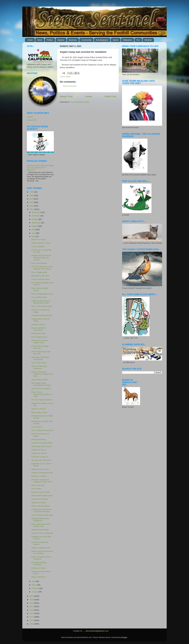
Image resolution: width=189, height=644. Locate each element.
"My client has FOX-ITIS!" (41, 460)
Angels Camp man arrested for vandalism (42, 552)
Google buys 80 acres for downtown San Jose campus (41, 258)
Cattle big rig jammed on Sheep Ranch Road (41, 302)
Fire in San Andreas (39, 263)
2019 (32, 600)
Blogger (124, 637)
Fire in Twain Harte (39, 363)
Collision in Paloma (39, 476)
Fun (138, 40)
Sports (116, 40)
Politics (50, 40)
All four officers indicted (40, 506)
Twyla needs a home (40, 380)
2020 (32, 596)
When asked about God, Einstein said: (41, 525)
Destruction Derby (38, 333)
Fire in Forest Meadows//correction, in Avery (42, 394)
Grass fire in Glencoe (40, 499)
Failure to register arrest (41, 548)
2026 (32, 192)
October (35, 219)
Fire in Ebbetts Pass (39, 337)
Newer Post (66, 96)
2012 (32, 624)
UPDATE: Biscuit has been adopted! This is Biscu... (42, 268)
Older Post (110, 96)
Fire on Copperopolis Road (42, 294)
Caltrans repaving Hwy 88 (42, 315)
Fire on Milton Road (39, 297)
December (36, 212)
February (36, 588)
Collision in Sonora (39, 503)
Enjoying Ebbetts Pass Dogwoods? (40, 520)
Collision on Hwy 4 (39, 450)
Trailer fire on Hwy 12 (40, 457)
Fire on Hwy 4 (37, 427)
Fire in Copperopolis (39, 272)
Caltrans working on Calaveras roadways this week (42, 374)
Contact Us (78, 631)
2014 (32, 617)
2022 (32, 206)
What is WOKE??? (39, 577)
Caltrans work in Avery (40, 469)
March (34, 585)
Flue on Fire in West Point (42, 306)
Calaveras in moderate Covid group (40, 358)
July (34, 230)
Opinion (61, 40)
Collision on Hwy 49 (39, 453)
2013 (32, 620)
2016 (32, 610)
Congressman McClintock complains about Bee (41, 510)
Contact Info (32, 120)
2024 (32, 199)
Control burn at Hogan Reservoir (40, 347)
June (34, 233)
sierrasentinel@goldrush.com (97, 631)
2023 (32, 202)
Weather (148, 40)
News (40, 40)
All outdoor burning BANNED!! (39, 563)
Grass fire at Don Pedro (41, 492)
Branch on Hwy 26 (39, 409)
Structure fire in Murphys (41, 389)
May (34, 237)
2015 (32, 613)
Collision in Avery (38, 324)
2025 (32, 195)
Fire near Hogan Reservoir (42, 400)
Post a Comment (70, 86)
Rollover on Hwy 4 (39, 240)
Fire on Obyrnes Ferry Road (42, 430)
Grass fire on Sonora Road (42, 443)
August (35, 226)
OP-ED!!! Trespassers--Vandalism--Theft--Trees (42, 481)
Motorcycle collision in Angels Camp (40, 341)
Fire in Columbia (38, 247)
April (34, 581)
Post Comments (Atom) (80, 102)
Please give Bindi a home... (42, 446)
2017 (32, 606)
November (36, 216)
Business (73, 40)
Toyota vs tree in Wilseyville (42, 533)
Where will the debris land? (42, 496)
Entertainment (102, 40)
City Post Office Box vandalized (39, 367)
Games (30, 117)
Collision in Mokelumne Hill (42, 473)
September (36, 223)
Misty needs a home (39, 412)
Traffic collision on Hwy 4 (41, 243)
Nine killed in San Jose (40, 276)
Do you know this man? (41, 279)
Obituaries (127, 40)
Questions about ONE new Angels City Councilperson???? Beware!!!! (40, 168)
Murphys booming (38, 439)
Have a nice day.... (39, 485)
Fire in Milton (36, 489)
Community (86, 40)
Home (30, 40)
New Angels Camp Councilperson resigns (41, 384)
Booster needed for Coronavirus (39, 329)
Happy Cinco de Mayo (40, 530)
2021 (32, 209)
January (35, 592)
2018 (32, 603)
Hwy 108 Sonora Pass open (42, 515)
